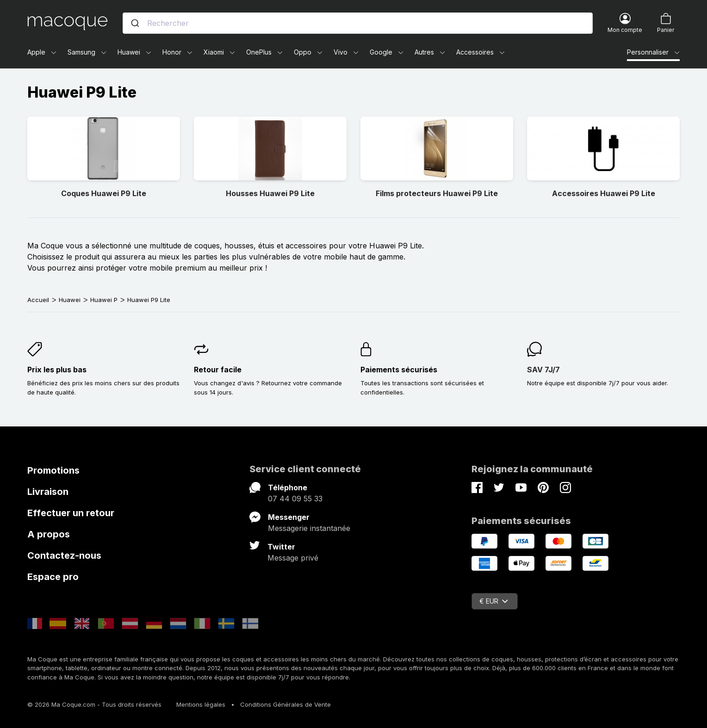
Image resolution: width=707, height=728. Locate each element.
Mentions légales (201, 704)
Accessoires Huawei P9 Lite (604, 193)
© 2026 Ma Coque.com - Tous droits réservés (94, 704)
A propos (49, 534)
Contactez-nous (64, 555)
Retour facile (218, 370)
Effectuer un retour (71, 513)
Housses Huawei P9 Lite (270, 193)
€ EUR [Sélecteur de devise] (494, 601)
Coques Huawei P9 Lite (104, 193)
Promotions (53, 470)
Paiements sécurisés (399, 370)
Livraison (48, 492)
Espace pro (53, 577)
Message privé (293, 558)
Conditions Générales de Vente (285, 704)
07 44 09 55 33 (295, 499)
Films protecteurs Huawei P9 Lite (437, 193)
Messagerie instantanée (309, 528)
